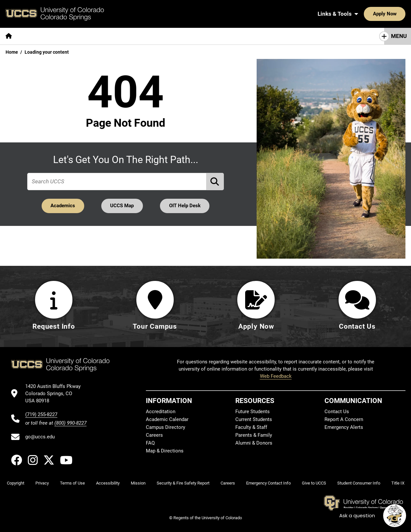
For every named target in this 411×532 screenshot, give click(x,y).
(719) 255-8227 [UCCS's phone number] (41, 414)
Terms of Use (72, 483)
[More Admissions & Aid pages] (135, 36)
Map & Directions (165, 451)
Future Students (253, 412)
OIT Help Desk (185, 206)
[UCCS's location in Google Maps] (56, 394)
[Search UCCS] (398, 14)
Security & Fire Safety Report (183, 483)
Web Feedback (276, 376)
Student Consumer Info (359, 483)
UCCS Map (122, 206)
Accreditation (161, 412)
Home (12, 52)
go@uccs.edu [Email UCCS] (40, 437)
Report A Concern (344, 419)
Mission (138, 483)
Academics (63, 206)
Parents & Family (254, 435)
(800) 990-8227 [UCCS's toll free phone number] (70, 423)
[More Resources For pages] (249, 36)
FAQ (150, 443)
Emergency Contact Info (268, 483)
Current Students (254, 419)
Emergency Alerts (344, 427)
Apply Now (364, 14)
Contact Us (337, 412)
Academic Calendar (167, 419)
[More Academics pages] (78, 36)
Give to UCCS (314, 483)
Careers (154, 435)
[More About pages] (35, 36)
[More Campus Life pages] (194, 36)
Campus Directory (166, 427)
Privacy (42, 483)
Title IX (398, 483)
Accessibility (108, 483)
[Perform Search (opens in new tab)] (215, 182)
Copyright (16, 483)
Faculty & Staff (251, 427)
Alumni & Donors (254, 443)
